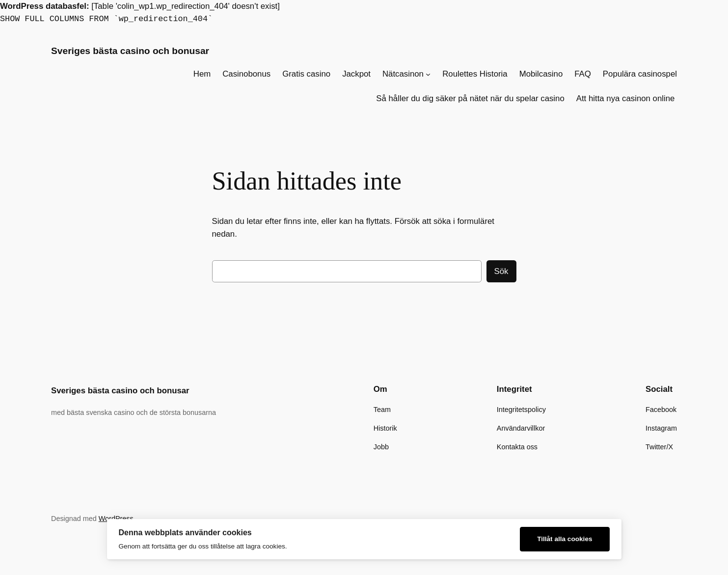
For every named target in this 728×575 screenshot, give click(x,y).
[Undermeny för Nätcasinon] (428, 74)
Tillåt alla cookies (565, 539)
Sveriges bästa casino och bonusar (130, 51)
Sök (501, 271)
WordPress (116, 519)
